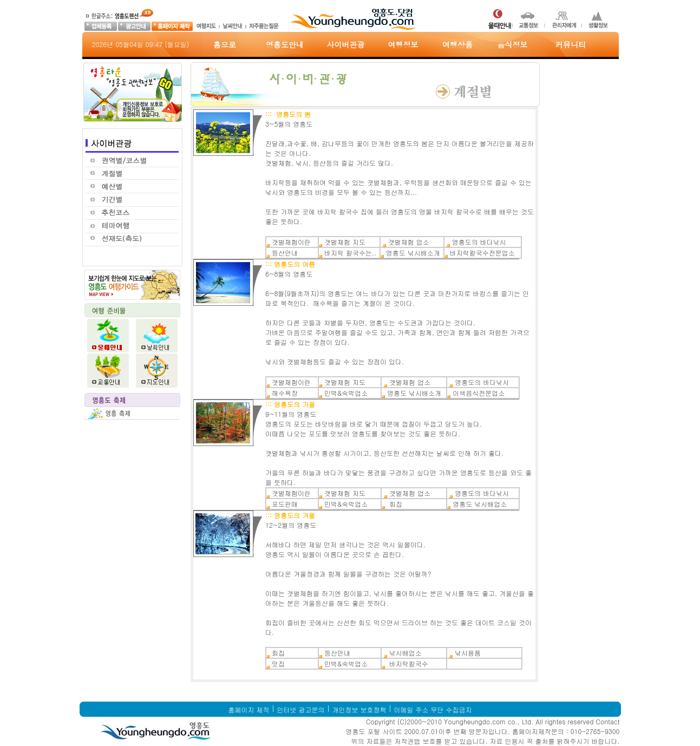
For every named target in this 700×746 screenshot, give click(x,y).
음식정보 (513, 44)
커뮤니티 (571, 44)
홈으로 (225, 44)
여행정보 (403, 44)
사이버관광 (346, 44)
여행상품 (457, 44)
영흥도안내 (285, 44)
